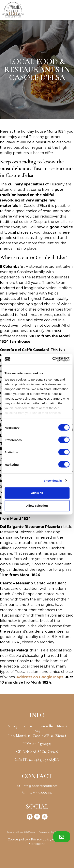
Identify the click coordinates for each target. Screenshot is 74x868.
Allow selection (37, 506)
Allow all (37, 493)
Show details (53, 480)
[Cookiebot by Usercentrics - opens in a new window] (53, 359)
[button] (62, 837)
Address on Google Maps (40, 677)
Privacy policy (41, 839)
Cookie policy (18, 839)
